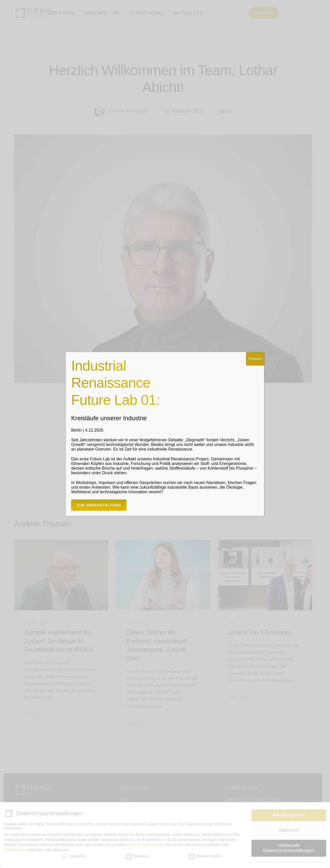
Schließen (255, 359)
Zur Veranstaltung (99, 505)
